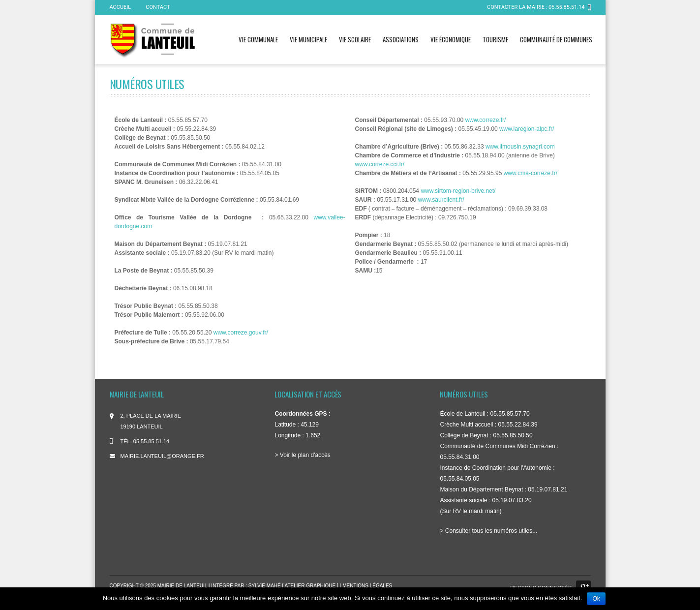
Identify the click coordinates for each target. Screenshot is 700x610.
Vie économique (451, 39)
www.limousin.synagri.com (520, 147)
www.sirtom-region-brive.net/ (458, 191)
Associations (401, 39)
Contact (158, 7)
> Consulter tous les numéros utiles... (488, 531)
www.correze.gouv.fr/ (241, 333)
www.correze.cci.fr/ (380, 164)
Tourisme (495, 39)
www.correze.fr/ (486, 120)
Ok (596, 599)
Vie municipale (308, 39)
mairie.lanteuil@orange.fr (162, 456)
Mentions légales (367, 586)
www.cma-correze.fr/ (531, 173)
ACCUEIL (121, 7)
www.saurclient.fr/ (441, 200)
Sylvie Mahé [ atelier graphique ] (294, 586)
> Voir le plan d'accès (302, 455)
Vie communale (258, 39)
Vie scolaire (355, 39)
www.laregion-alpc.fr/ (527, 129)
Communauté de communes (556, 39)
